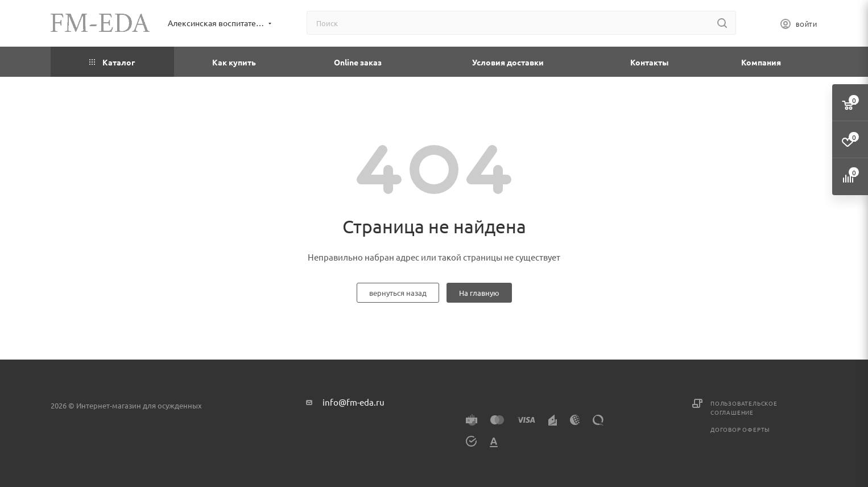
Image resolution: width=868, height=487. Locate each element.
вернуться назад (398, 293)
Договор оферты (740, 429)
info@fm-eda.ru (354, 402)
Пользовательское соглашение (744, 408)
